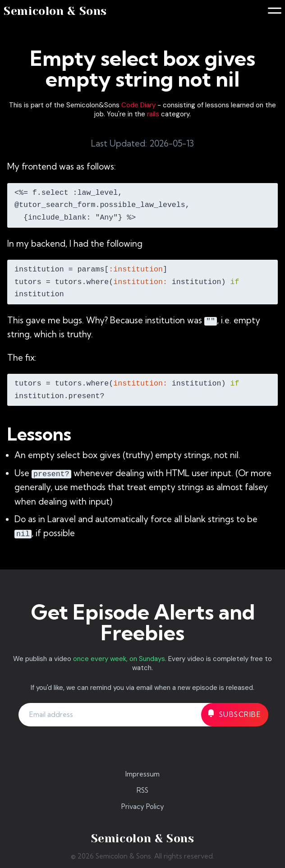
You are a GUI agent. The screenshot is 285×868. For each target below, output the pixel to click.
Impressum (142, 774)
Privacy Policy (143, 806)
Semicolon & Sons (55, 11)
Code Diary (138, 105)
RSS (142, 790)
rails (153, 114)
